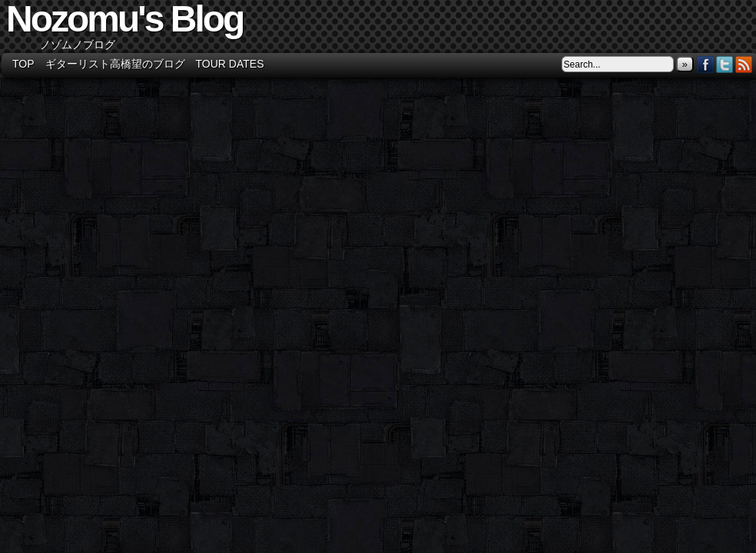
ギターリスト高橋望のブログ (115, 64)
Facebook (706, 64)
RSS (744, 64)
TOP (23, 64)
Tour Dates (230, 64)
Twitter (725, 64)
